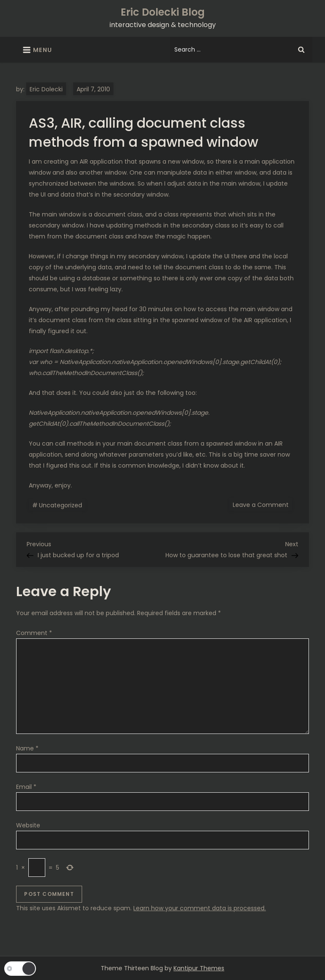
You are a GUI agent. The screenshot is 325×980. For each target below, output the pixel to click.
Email (26, 787)
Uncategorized (61, 505)
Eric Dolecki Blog (163, 12)
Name (27, 748)
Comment (34, 633)
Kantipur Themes (199, 968)
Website (28, 825)
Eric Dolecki (46, 89)
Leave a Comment (262, 504)
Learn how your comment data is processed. (200, 908)
